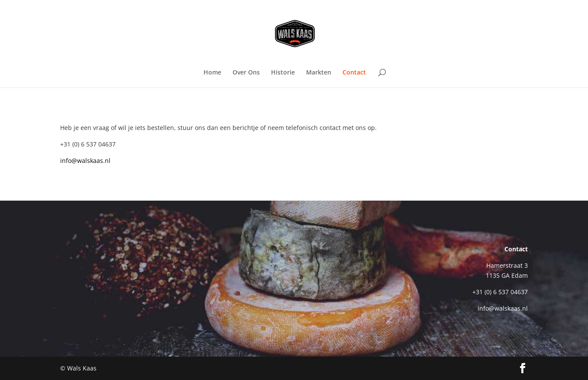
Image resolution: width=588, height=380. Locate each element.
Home (212, 73)
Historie (283, 73)
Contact (354, 73)
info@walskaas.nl (85, 161)
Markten (319, 73)
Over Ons (246, 73)
